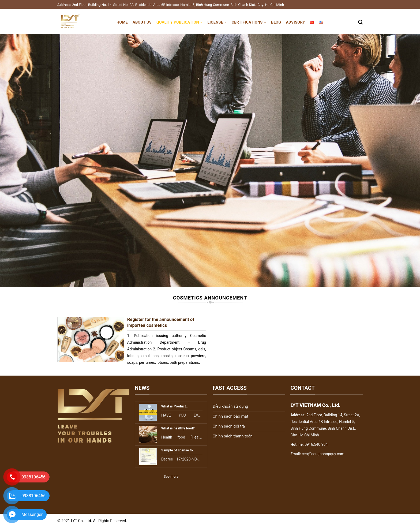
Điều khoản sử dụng (230, 406)
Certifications (249, 22)
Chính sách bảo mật (230, 416)
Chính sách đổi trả (229, 426)
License (217, 22)
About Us (142, 22)
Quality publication (180, 22)
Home (122, 22)
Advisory (295, 22)
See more (171, 476)
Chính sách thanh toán (233, 436)
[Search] (360, 22)
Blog (276, 22)
